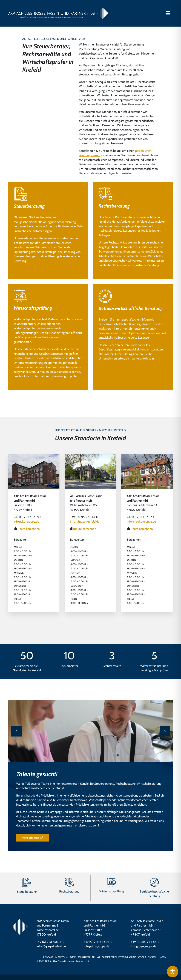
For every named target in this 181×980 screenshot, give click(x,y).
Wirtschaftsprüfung (33, 308)
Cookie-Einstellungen (152, 957)
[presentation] (16, 731)
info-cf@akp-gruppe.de (141, 522)
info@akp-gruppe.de (26, 522)
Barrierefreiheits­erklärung (119, 957)
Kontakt (48, 957)
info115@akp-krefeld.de (85, 522)
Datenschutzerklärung (85, 957)
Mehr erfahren (33, 838)
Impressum (62, 957)
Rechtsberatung (114, 206)
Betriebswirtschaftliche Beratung (131, 308)
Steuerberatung (29, 206)
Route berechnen (29, 529)
